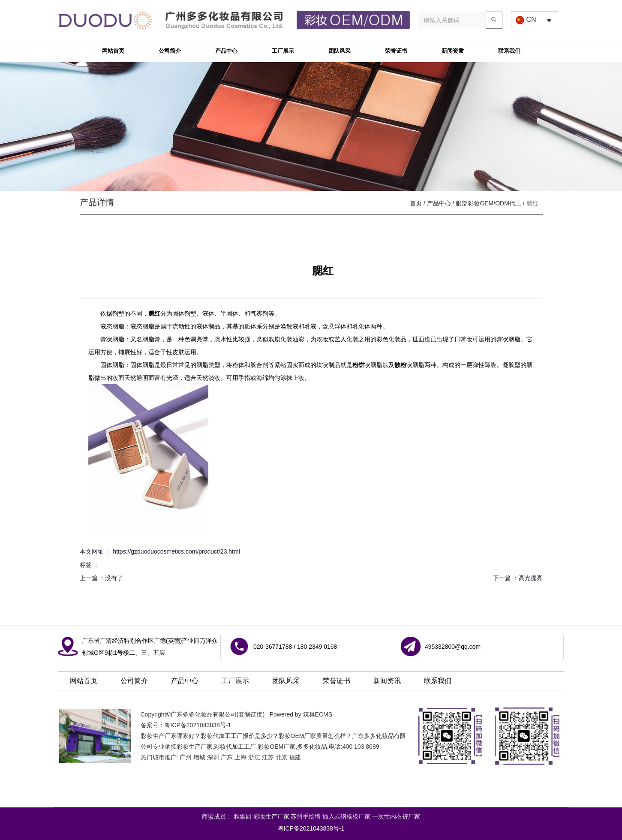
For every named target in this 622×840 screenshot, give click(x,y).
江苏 (268, 757)
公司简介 (170, 51)
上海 (240, 757)
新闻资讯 (387, 681)
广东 (227, 757)
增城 (199, 757)
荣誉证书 (396, 51)
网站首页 (113, 51)
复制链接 (250, 714)
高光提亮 (531, 578)
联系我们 (509, 51)
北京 (282, 757)
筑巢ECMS (318, 714)
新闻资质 (453, 51)
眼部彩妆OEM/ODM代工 (488, 203)
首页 (417, 203)
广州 (186, 757)
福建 (295, 757)
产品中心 (226, 51)
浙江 (254, 757)
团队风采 (340, 51)
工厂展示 (283, 51)
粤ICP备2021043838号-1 (198, 725)
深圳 (213, 757)
